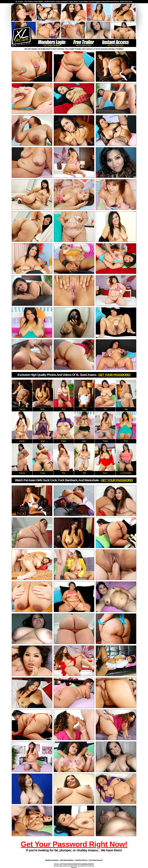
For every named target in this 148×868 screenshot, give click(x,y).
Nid (84, 473)
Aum (105, 473)
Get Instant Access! (96, 860)
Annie (22, 441)
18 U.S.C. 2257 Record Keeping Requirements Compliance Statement (74, 864)
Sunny (22, 473)
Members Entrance (52, 860)
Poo (126, 441)
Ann (64, 409)
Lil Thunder (126, 473)
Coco (43, 473)
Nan (84, 441)
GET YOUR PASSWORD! (114, 375)
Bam (43, 409)
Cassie (22, 409)
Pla (64, 473)
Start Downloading (67, 860)
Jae (126, 409)
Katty (64, 441)
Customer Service (81, 860)
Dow (84, 409)
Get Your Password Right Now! (74, 844)
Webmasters (74, 867)
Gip (105, 409)
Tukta (105, 441)
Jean (43, 441)
